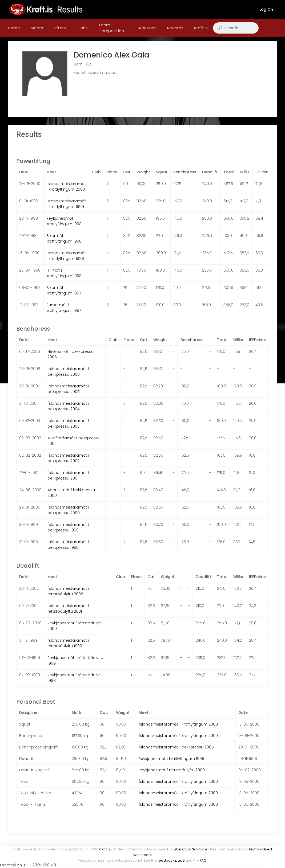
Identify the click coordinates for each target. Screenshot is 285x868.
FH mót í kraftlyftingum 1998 (64, 278)
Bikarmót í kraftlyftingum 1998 (64, 244)
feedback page (171, 860)
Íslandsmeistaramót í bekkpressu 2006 (68, 377)
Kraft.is (105, 849)
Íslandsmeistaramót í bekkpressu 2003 (68, 429)
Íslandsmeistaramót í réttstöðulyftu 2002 (68, 597)
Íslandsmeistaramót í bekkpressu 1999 (68, 533)
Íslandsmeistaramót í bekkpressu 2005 (68, 394)
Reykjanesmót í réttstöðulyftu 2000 (172, 775)
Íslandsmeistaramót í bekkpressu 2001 (68, 481)
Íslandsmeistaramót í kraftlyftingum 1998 (66, 261)
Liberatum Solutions (191, 849)
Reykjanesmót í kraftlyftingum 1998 (64, 226)
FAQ (203, 860)
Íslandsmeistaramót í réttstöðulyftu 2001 (68, 614)
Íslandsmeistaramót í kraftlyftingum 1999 (66, 209)
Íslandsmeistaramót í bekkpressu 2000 (68, 515)
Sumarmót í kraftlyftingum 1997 (64, 313)
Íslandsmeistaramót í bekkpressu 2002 (68, 463)
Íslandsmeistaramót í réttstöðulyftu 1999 (68, 648)
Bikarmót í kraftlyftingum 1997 (64, 296)
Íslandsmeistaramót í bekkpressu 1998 (68, 550)
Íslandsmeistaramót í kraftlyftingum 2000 (66, 192)
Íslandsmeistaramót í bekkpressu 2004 (68, 412)
